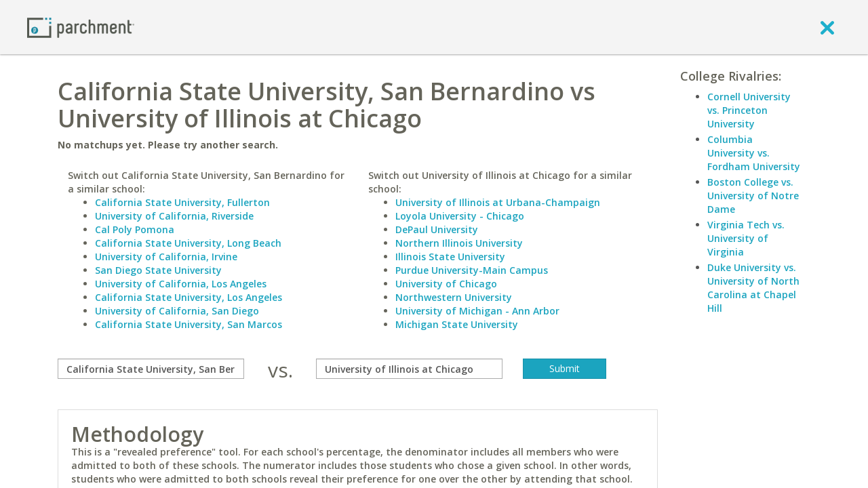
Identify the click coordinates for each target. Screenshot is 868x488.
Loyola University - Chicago (460, 216)
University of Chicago (446, 284)
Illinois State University (450, 257)
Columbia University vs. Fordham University (754, 153)
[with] (409, 369)
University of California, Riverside (174, 216)
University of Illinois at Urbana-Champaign (498, 202)
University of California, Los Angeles (181, 284)
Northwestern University (454, 297)
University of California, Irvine (166, 257)
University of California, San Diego (177, 311)
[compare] (151, 369)
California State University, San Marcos (189, 324)
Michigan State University (457, 324)
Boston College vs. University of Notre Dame (753, 196)
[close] (827, 27)
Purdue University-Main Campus (472, 270)
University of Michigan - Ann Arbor (477, 311)
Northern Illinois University (459, 243)
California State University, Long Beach (188, 243)
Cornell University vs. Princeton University (749, 110)
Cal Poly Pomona (135, 229)
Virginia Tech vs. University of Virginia (746, 238)
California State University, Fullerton (182, 202)
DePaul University (437, 229)
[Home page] (81, 27)
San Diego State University (158, 270)
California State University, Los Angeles (189, 297)
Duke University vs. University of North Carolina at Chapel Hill (753, 288)
